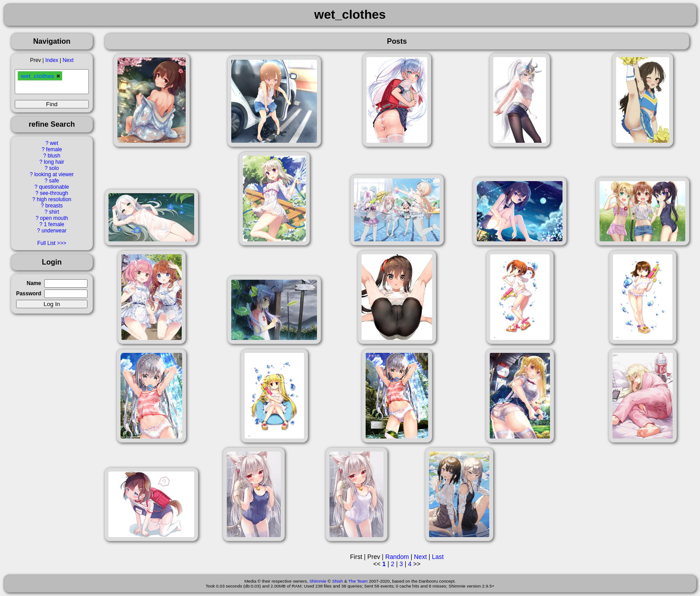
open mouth (54, 218)
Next (68, 60)
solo (54, 168)
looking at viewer (54, 174)
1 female (54, 224)
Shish (338, 581)
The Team (358, 581)
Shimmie (318, 581)
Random (397, 557)
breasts (54, 206)
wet (54, 143)
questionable (54, 187)
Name (34, 283)
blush (54, 156)
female (54, 149)
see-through (54, 193)
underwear (54, 231)
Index (52, 60)
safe (54, 181)
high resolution (54, 199)
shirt (54, 212)
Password (29, 294)
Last (437, 557)
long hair (54, 162)
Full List (46, 243)
